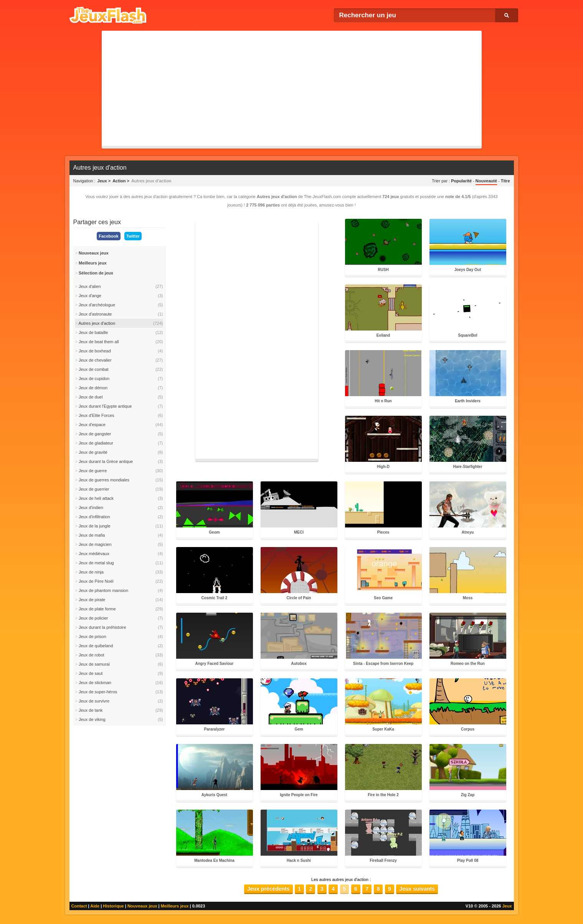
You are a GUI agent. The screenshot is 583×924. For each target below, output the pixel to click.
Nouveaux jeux (142, 906)
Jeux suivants (417, 889)
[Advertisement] (292, 88)
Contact (79, 906)
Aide (95, 906)
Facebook (108, 236)
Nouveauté (486, 181)
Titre (505, 181)
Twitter (133, 236)
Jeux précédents (268, 889)
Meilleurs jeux (175, 906)
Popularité (461, 181)
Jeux (507, 906)
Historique (113, 906)
